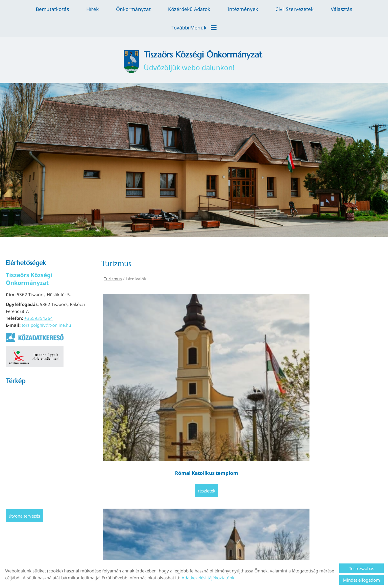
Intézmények (243, 9)
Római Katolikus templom (136, 339)
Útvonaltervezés (24, 500)
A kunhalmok (277, 336)
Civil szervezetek (294, 9)
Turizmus (113, 263)
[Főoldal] (116, 43)
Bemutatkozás (52, 9)
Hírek (93, 9)
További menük (194, 28)
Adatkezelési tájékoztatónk (208, 578)
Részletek (136, 361)
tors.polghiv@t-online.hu (46, 309)
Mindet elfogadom (361, 580)
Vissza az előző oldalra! (137, 394)
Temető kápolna (207, 336)
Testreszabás (362, 568)
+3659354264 (39, 303)
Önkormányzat (133, 9)
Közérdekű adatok (189, 9)
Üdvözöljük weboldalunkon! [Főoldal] (205, 43)
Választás (342, 9)
